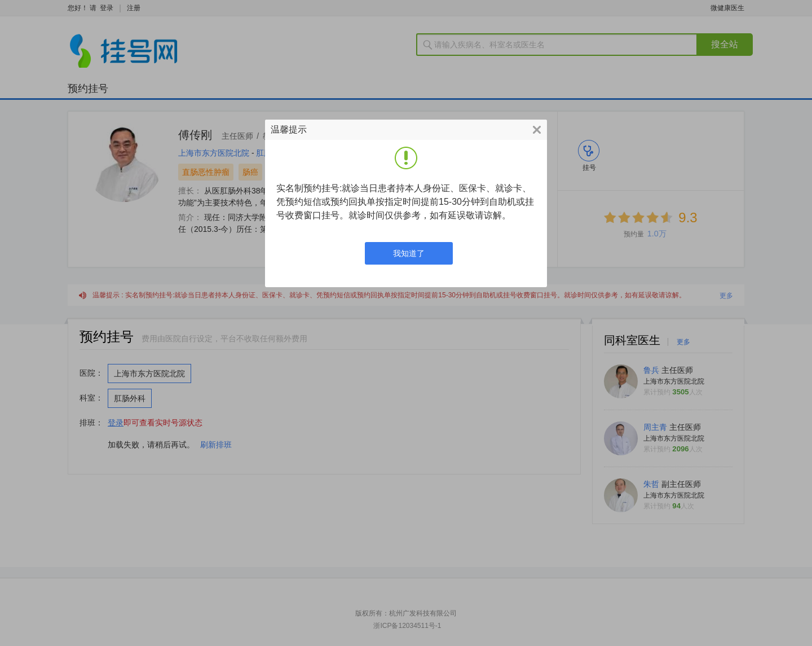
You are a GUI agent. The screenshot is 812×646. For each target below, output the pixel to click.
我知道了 (409, 253)
